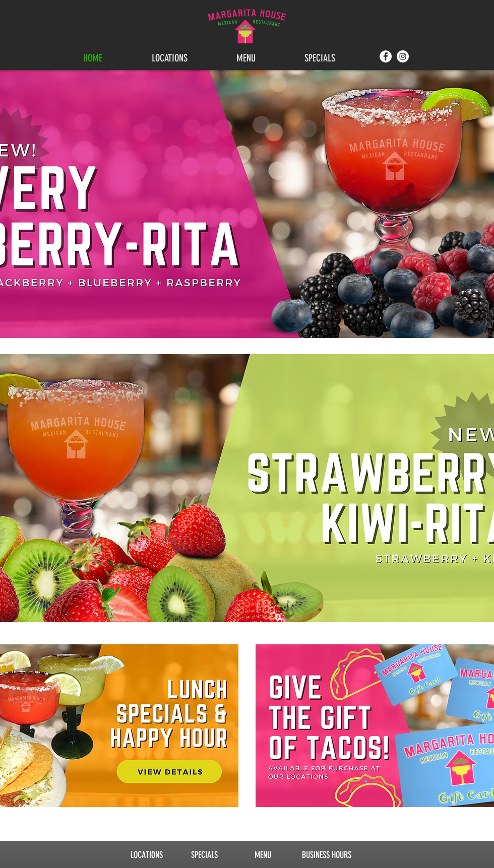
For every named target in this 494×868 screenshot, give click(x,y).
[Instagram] (403, 56)
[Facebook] (386, 56)
